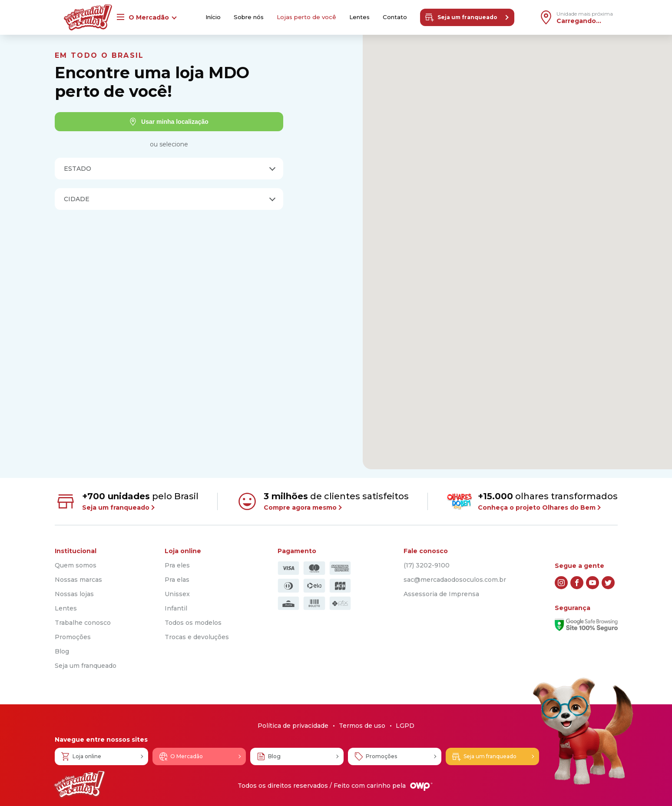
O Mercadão (180, 756)
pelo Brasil (127, 501)
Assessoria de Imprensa (441, 594)
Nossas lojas (74, 594)
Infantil (176, 608)
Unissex (177, 594)
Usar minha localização (169, 122)
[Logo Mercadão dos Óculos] (79, 784)
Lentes (361, 17)
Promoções (73, 637)
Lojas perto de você (306, 17)
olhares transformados (532, 501)
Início (209, 17)
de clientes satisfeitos (323, 501)
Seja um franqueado (464, 17)
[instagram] (561, 583)
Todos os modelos (193, 623)
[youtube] (593, 583)
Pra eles (177, 565)
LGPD (405, 726)
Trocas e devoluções (197, 637)
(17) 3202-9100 (427, 565)
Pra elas (177, 580)
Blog (62, 651)
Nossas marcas (78, 580)
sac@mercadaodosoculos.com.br (455, 580)
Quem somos (76, 565)
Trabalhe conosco (83, 623)
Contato (398, 17)
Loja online (81, 756)
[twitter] (608, 583)
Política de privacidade (293, 726)
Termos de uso (362, 726)
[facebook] (577, 583)
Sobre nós (246, 17)
